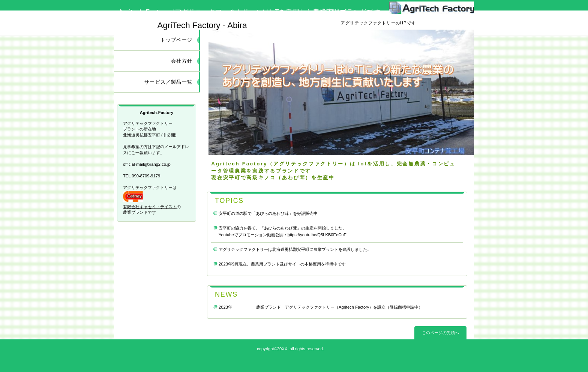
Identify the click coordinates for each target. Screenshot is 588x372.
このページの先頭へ (440, 333)
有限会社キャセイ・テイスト (150, 207)
